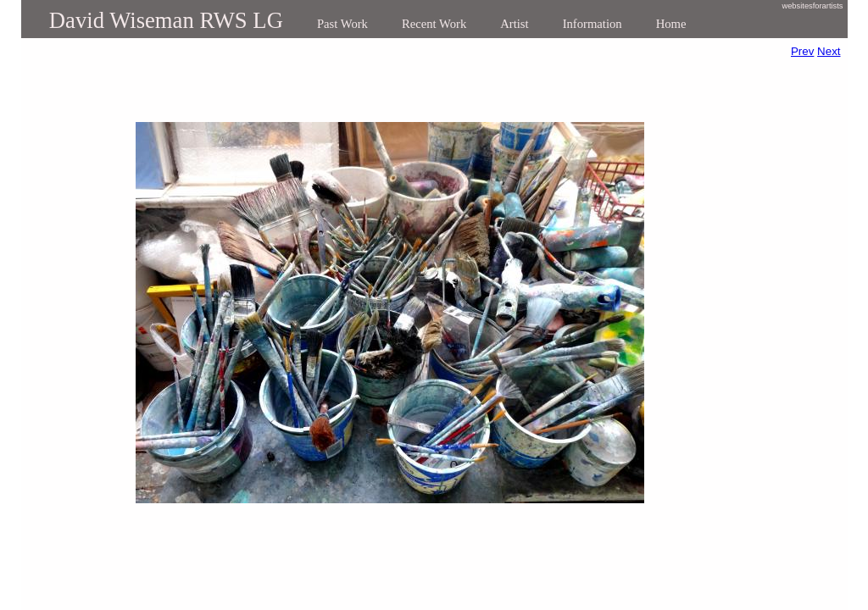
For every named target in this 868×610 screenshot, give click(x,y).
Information (593, 24)
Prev (802, 51)
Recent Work (434, 24)
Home (671, 24)
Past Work (342, 24)
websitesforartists (812, 6)
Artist (514, 24)
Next (829, 51)
